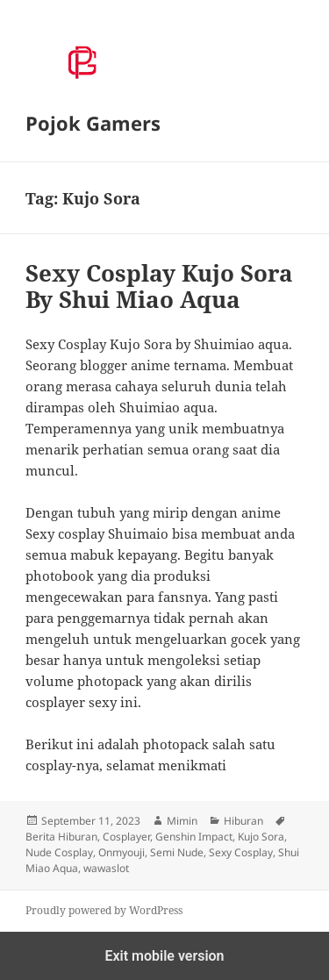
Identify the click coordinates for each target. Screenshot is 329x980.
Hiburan (243, 821)
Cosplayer (126, 837)
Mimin (182, 821)
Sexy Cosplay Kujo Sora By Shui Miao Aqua (159, 286)
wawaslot (106, 868)
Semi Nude (177, 852)
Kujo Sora (261, 837)
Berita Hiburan (61, 837)
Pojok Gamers (93, 123)
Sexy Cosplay (241, 852)
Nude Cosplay (59, 852)
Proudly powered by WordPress (104, 910)
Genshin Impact (194, 837)
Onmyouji (122, 852)
